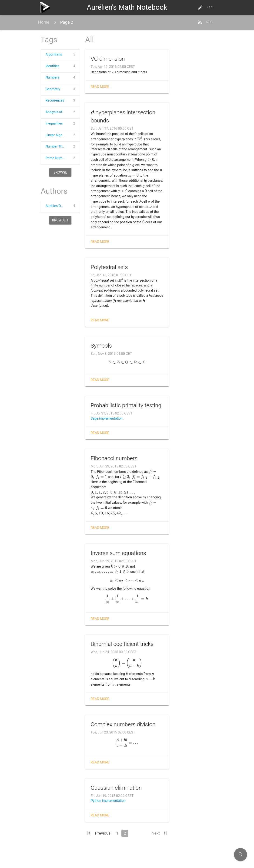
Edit (205, 7)
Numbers (52, 77)
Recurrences (55, 100)
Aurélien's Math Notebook (127, 7)
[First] (89, 834)
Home (44, 22)
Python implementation (108, 801)
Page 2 (67, 22)
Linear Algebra (56, 135)
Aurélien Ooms (57, 206)
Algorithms (54, 54)
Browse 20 (60, 174)
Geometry (53, 89)
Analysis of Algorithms (58, 112)
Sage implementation (107, 419)
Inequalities (54, 123)
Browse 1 (60, 220)
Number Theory (57, 146)
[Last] (165, 834)
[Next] (156, 833)
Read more (100, 87)
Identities (53, 66)
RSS (205, 22)
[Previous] (103, 833)
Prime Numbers (57, 158)
